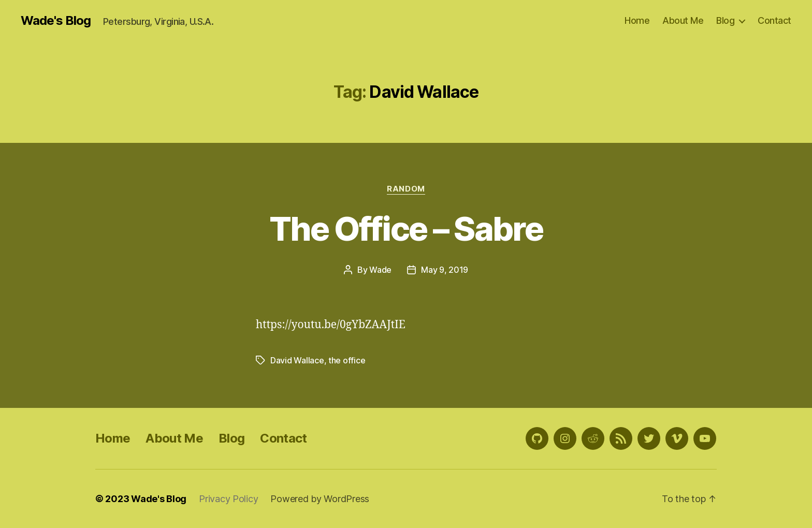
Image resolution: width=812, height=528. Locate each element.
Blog (725, 20)
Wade (380, 270)
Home (637, 20)
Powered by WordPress (320, 499)
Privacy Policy (228, 499)
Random (406, 189)
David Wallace (297, 360)
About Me (683, 20)
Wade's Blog (56, 21)
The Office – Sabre (406, 229)
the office (347, 360)
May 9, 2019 (445, 270)
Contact (774, 20)
